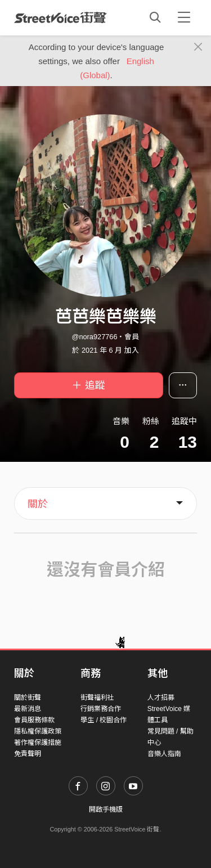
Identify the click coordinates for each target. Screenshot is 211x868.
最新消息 (28, 709)
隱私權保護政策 (38, 731)
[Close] (198, 47)
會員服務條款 (34, 720)
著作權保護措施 (38, 743)
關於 (38, 504)
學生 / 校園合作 (104, 720)
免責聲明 (28, 754)
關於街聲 (28, 698)
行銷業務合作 (101, 709)
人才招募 (161, 698)
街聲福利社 (97, 698)
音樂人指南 (164, 754)
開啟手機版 (106, 809)
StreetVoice (60, 17)
